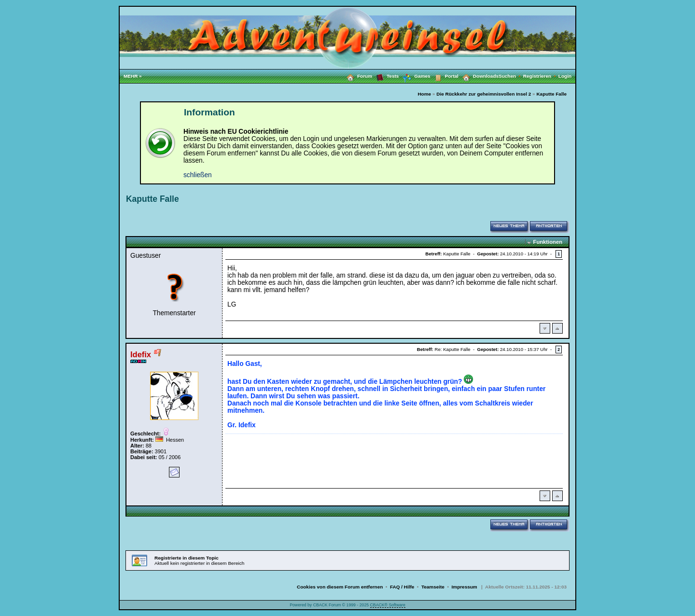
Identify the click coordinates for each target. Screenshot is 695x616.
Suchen (511, 76)
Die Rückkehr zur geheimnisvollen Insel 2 (484, 94)
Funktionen (548, 242)
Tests (385, 76)
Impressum (465, 587)
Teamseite (433, 587)
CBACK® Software (388, 605)
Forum (357, 76)
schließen (198, 175)
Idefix (141, 354)
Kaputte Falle (551, 94)
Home (424, 94)
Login (565, 76)
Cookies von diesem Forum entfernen (340, 587)
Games (414, 76)
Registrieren (541, 76)
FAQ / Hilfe (402, 587)
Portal (445, 76)
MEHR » (133, 76)
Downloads (479, 76)
